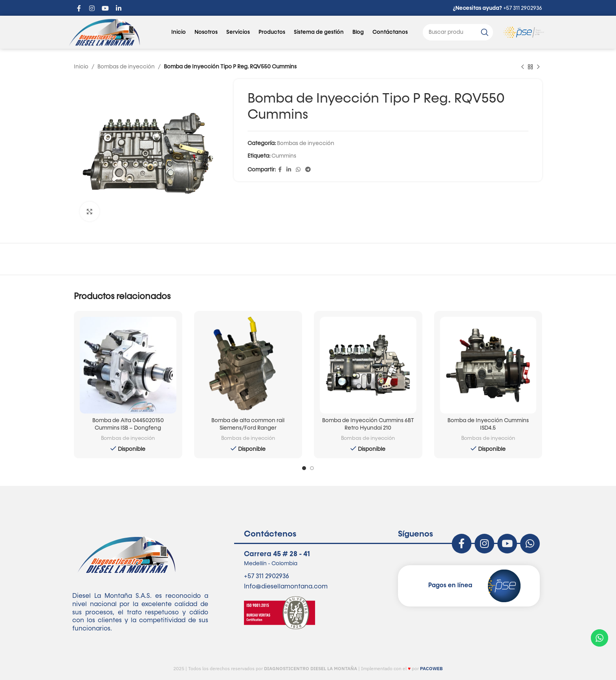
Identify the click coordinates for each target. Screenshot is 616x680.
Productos (272, 32)
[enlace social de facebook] (280, 170)
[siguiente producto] (538, 67)
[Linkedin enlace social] (289, 170)
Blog (358, 32)
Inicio (179, 32)
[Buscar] (458, 32)
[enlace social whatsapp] (298, 170)
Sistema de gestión (319, 32)
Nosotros (206, 32)
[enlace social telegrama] (308, 170)
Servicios (238, 32)
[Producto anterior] (522, 67)
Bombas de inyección (126, 67)
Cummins (284, 156)
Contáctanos (390, 32)
